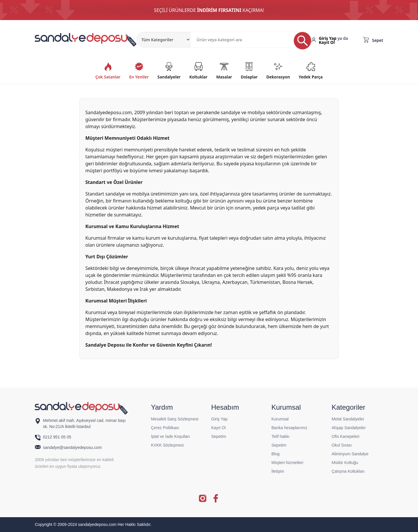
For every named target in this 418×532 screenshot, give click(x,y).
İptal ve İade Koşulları (171, 436)
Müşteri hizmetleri (287, 463)
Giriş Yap (328, 38)
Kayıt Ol (327, 42)
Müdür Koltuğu (345, 463)
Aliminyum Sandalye (350, 454)
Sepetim (219, 436)
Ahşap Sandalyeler (349, 428)
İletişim (278, 471)
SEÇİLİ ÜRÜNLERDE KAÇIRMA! (209, 10)
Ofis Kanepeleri (346, 436)
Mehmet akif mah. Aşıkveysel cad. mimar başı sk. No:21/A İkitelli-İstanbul (84, 423)
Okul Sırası (342, 445)
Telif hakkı (280, 436)
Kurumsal (280, 419)
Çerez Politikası (165, 428)
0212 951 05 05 (58, 437)
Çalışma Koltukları (348, 471)
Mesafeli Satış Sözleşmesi (175, 419)
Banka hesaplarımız (289, 428)
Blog (275, 454)
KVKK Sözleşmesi (167, 445)
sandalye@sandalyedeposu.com (72, 447)
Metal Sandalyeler (348, 419)
